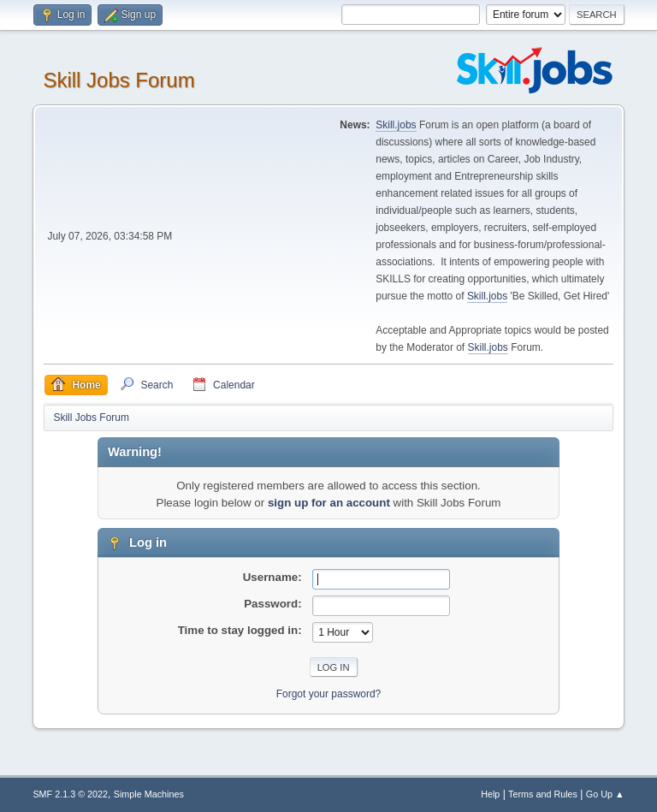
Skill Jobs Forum (118, 80)
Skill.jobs (396, 125)
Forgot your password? (329, 694)
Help (490, 794)
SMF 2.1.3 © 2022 (70, 794)
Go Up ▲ (605, 794)
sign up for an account (329, 503)
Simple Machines (149, 794)
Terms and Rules (543, 794)
